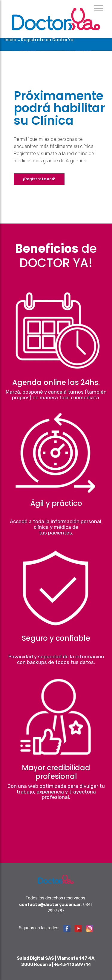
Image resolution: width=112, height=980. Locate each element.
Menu (99, 8)
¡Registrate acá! (39, 179)
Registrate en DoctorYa (47, 40)
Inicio (10, 40)
